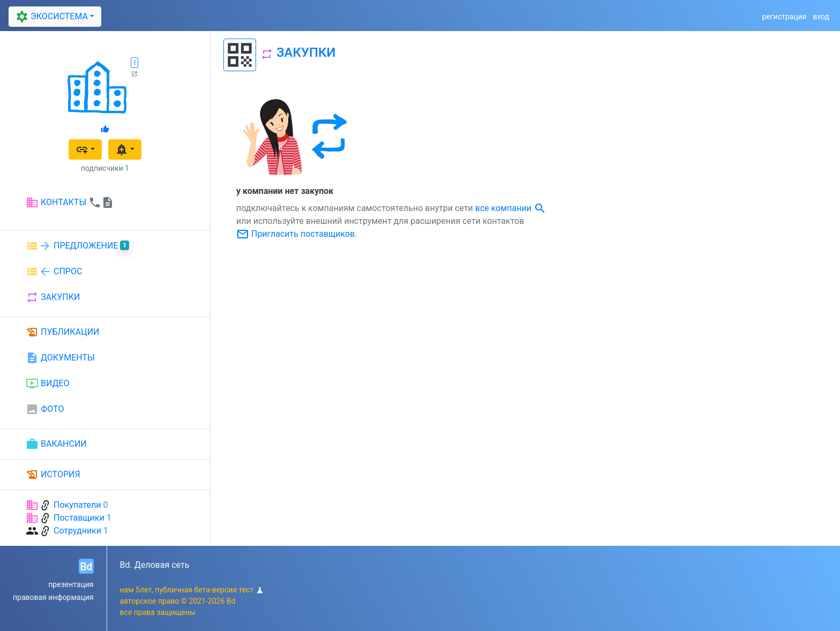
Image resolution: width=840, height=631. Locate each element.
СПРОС (54, 272)
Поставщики (79, 518)
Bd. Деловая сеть (155, 565)
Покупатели (77, 505)
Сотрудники (77, 531)
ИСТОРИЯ (53, 475)
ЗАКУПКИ (53, 297)
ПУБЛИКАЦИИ (63, 332)
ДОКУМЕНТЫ (60, 358)
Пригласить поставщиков (295, 234)
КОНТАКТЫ (70, 202)
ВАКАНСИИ (56, 444)
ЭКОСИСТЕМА (51, 17)
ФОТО (45, 409)
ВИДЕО (48, 384)
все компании (511, 208)
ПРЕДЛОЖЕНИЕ (77, 246)
